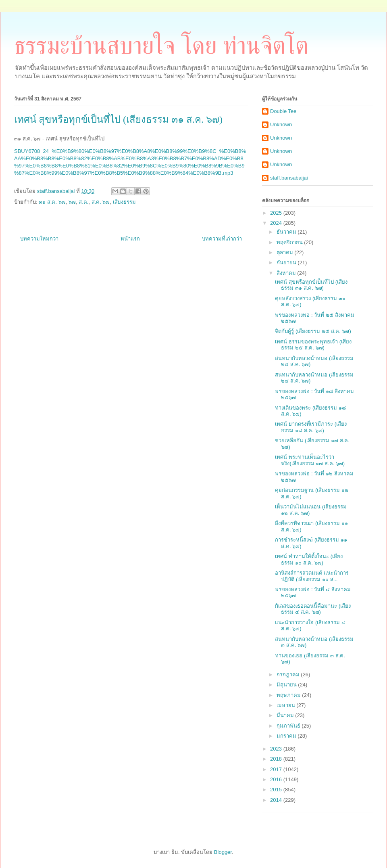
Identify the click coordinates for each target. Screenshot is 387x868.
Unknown (281, 124)
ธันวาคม (287, 232)
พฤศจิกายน (290, 242)
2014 (277, 800)
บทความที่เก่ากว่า (222, 239)
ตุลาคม (286, 252)
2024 (277, 223)
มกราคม (287, 736)
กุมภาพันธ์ (289, 726)
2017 (277, 769)
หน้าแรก (130, 239)
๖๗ (72, 202)
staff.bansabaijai (289, 178)
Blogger (223, 852)
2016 (277, 779)
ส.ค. (83, 202)
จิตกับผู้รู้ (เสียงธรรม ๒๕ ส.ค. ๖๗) (313, 331)
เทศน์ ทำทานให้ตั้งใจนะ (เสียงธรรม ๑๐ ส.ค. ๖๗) (309, 559)
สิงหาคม (287, 273)
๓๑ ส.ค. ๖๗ (52, 202)
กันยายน (287, 262)
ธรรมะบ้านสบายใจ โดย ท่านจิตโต (161, 46)
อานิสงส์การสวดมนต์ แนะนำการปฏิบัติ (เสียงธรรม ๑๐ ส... (312, 576)
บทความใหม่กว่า (39, 239)
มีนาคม (286, 715)
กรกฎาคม (289, 675)
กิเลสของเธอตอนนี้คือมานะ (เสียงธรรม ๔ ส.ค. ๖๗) (313, 609)
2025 (277, 213)
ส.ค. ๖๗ (101, 202)
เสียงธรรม (124, 202)
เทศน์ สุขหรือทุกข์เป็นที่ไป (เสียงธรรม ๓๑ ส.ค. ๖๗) (311, 285)
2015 (277, 790)
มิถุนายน (287, 685)
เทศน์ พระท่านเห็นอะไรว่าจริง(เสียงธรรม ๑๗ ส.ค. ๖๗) (310, 460)
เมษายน (287, 705)
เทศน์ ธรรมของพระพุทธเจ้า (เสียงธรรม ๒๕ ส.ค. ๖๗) (313, 345)
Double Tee (283, 111)
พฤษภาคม (289, 695)
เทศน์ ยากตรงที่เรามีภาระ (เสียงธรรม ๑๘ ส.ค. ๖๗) (311, 427)
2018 (277, 759)
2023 (277, 749)
